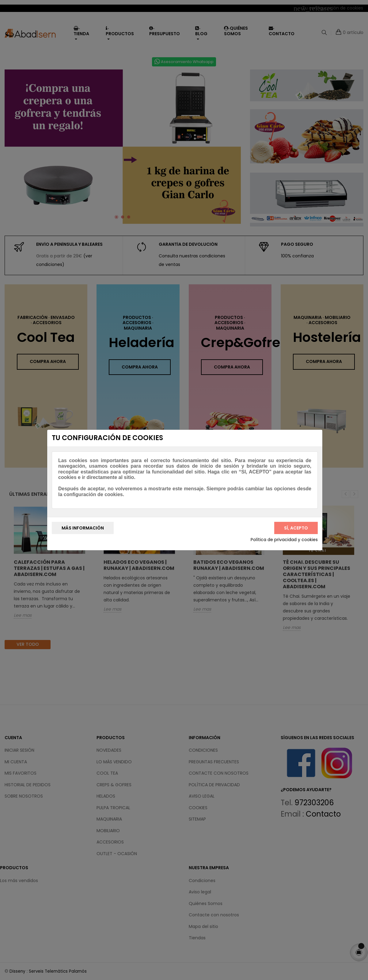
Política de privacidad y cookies (284, 540)
